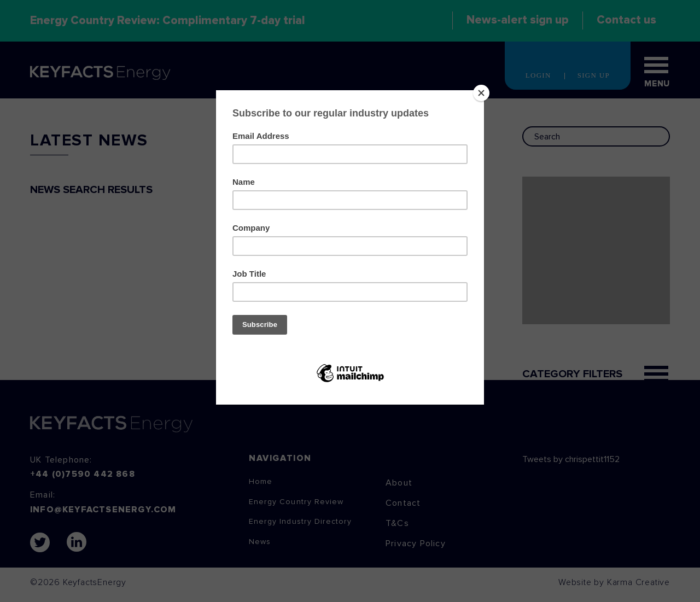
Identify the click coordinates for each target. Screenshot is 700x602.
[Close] (481, 93)
